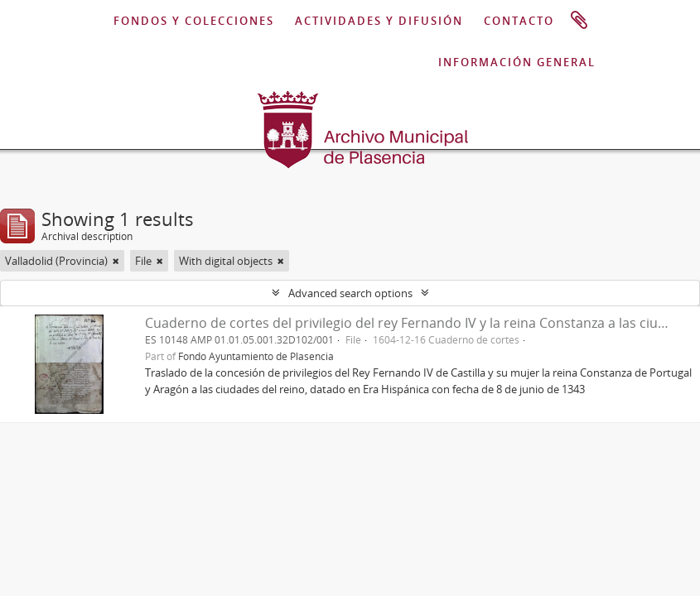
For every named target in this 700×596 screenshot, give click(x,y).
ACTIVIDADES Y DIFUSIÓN (379, 21)
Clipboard (579, 21)
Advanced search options (350, 293)
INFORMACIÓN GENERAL (517, 62)
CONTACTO (519, 21)
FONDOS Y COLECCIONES (194, 21)
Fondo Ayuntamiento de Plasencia (256, 356)
